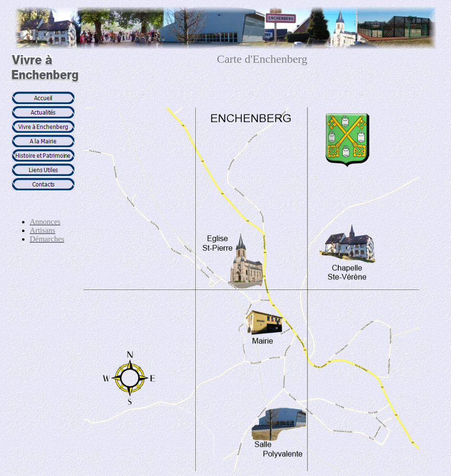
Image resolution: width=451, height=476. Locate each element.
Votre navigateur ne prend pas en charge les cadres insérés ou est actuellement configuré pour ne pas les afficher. (43, 150)
